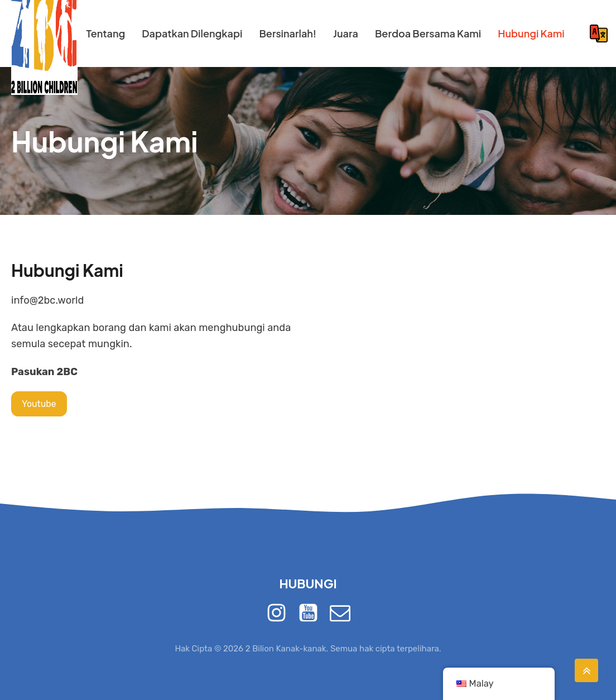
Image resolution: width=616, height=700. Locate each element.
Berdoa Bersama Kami (428, 33)
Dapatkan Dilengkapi (192, 33)
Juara (346, 33)
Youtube (39, 404)
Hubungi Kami (531, 33)
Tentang (105, 33)
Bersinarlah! (288, 33)
